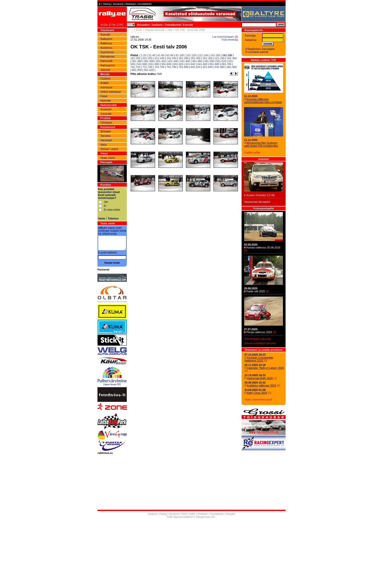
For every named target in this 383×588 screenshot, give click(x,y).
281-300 (196, 58)
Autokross (106, 48)
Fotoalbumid (173, 25)
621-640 (190, 64)
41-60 (161, 55)
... (132, 30)
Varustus (106, 136)
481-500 (209, 61)
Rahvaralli (106, 61)
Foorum (188, 25)
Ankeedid (106, 109)
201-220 (147, 58)
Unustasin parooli (258, 52)
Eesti (139, 30)
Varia (103, 145)
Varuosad (106, 140)
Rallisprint (106, 39)
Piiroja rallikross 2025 (259, 332)
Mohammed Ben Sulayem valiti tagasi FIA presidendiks (261, 144)
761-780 (171, 67)
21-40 (152, 55)
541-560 (142, 64)
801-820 (196, 67)
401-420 (161, 61)
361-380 (137, 61)
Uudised (157, 25)
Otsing (107, 4)
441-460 (185, 61)
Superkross (107, 52)
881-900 (137, 70)
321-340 (220, 58)
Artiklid (104, 83)
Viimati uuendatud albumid (260, 343)
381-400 (149, 61)
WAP (192, 514)
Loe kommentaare (223, 37)
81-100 (180, 55)
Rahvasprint (108, 65)
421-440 (173, 61)
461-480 (197, 61)
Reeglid (230, 514)
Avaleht (153, 514)
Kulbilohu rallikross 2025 (261, 385)
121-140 (203, 55)
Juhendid (106, 114)
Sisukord (118, 4)
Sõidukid (106, 131)
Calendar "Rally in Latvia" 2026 (266, 368)
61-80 (170, 55)
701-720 (135, 67)
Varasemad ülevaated (257, 202)
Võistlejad (106, 123)
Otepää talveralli (155, 30)
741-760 (160, 67)
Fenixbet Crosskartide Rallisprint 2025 (259, 359)
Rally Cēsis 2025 (257, 393)
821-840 (208, 67)
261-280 (183, 58)
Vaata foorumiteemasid (258, 399)
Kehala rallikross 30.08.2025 (263, 248)
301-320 (208, 58)
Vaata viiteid (108, 158)
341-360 (232, 58)
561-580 (154, 64)
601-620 (178, 64)
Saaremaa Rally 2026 (260, 378)
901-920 (149, 70)
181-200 (135, 58)
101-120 (191, 55)
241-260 (171, 58)
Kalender (106, 101)
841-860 (220, 67)
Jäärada (105, 70)
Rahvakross (107, 57)
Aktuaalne (143, 25)
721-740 (147, 67)
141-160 (215, 55)
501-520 (221, 61)
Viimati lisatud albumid (257, 339)
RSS (185, 514)
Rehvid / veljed (109, 149)
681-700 (226, 64)
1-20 (144, 55)
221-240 (160, 58)
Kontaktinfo (145, 4)
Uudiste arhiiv (252, 152)
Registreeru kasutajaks (261, 49)
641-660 (202, 64)
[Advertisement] (191, 554)
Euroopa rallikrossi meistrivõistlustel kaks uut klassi (263, 101)
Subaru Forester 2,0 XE (261, 195)
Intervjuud (106, 87)
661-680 (214, 64)
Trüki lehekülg (230, 40)
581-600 (166, 64)
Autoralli (105, 34)
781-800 (183, 67)
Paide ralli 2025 (256, 291)
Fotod (104, 96)
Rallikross (106, 43)
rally (170, 30)
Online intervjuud (111, 92)
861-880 (232, 67)
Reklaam (131, 4)
